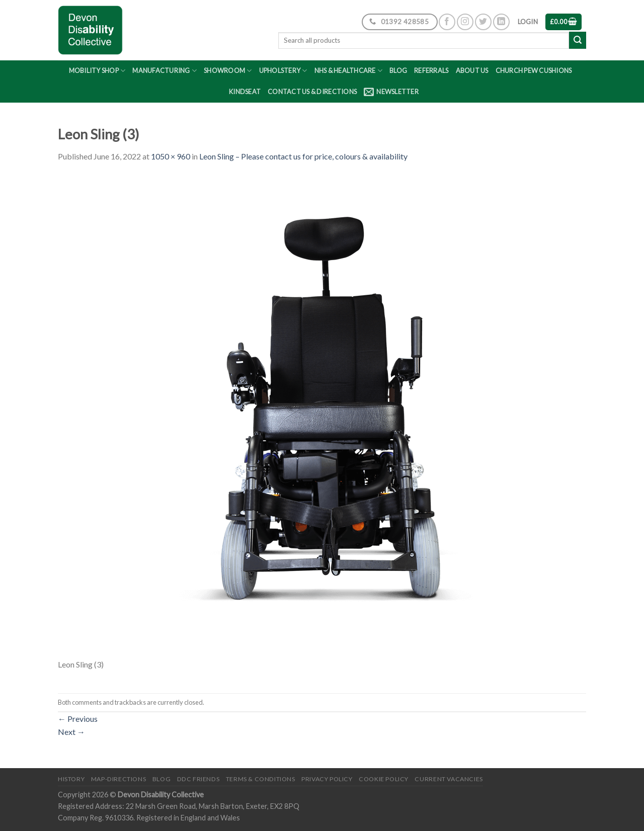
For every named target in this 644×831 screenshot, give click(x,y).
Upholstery (283, 71)
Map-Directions (119, 779)
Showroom (228, 71)
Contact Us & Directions (312, 92)
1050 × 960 (171, 156)
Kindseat (245, 92)
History (71, 779)
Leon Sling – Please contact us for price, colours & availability (303, 156)
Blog (398, 70)
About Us (472, 70)
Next (71, 732)
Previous (78, 719)
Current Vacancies (449, 779)
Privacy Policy (327, 779)
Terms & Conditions (261, 779)
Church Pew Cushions (534, 70)
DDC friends (198, 779)
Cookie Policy (384, 779)
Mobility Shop (97, 71)
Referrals (431, 70)
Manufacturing (165, 71)
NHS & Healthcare (349, 71)
